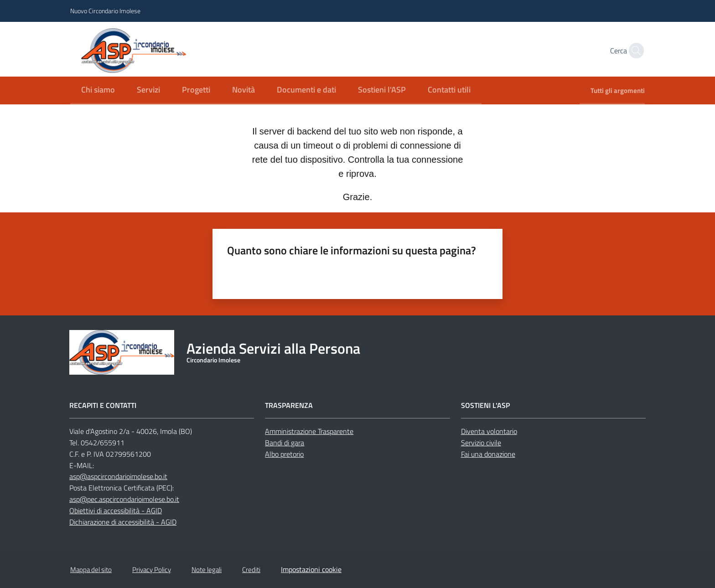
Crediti (251, 570)
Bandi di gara (285, 443)
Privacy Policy (152, 570)
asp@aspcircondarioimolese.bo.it (118, 476)
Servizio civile (481, 443)
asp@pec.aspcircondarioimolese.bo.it (124, 499)
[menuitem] (98, 90)
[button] (634, 51)
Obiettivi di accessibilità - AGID (116, 511)
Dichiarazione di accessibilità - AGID (123, 522)
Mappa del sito (91, 570)
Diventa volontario (489, 431)
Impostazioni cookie (311, 569)
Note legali (207, 570)
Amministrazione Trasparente (309, 431)
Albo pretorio (284, 454)
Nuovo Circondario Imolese (105, 11)
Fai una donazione (488, 454)
